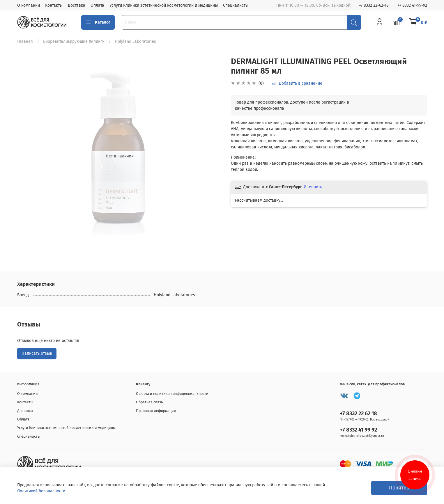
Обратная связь (150, 402)
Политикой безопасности (41, 491)
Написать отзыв (37, 353)
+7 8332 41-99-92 (412, 5)
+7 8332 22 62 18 (358, 414)
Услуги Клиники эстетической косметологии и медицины (164, 5)
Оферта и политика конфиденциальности (172, 394)
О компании (29, 5)
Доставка (77, 5)
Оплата (97, 5)
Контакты (54, 5)
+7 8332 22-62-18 (374, 5)
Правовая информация (156, 411)
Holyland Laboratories (135, 41)
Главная (25, 41)
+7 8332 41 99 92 (358, 430)
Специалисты (236, 5)
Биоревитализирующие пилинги (74, 41)
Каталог (98, 22)
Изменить (313, 187)
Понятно (399, 488)
